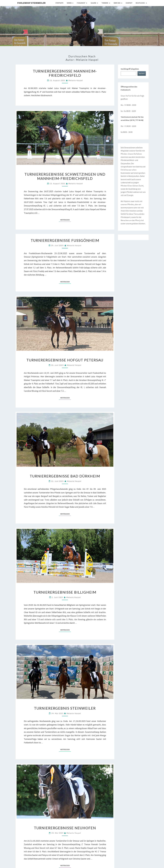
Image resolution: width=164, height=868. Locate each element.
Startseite (59, 3)
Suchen (142, 73)
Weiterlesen (66, 220)
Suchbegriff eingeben (130, 69)
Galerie (93, 3)
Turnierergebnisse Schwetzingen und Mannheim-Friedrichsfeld (65, 176)
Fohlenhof (81, 3)
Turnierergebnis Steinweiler (65, 708)
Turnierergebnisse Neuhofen (65, 828)
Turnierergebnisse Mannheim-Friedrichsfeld (65, 73)
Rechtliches (140, 3)
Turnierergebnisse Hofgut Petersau (65, 360)
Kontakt (129, 3)
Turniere (105, 3)
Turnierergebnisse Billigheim (65, 592)
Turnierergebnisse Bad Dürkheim (65, 476)
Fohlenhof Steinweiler (31, 3)
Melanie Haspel (76, 80)
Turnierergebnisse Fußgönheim (65, 240)
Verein (69, 3)
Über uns (117, 3)
